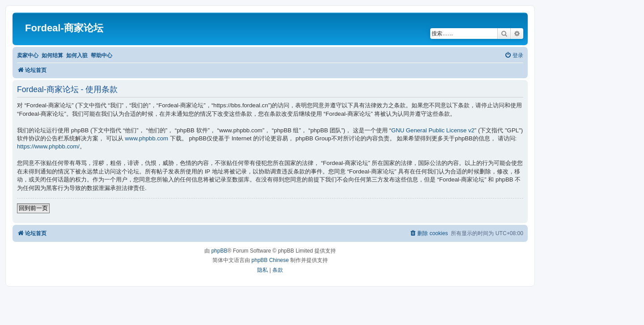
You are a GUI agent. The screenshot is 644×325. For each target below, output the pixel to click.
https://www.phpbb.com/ (48, 146)
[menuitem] (514, 56)
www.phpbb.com (146, 138)
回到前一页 (33, 208)
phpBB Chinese (270, 260)
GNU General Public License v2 (433, 130)
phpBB (219, 251)
